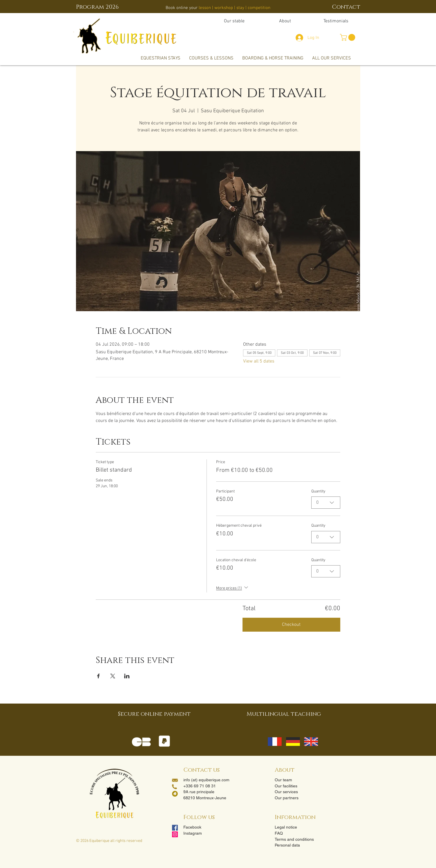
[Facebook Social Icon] (175, 828)
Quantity (318, 491)
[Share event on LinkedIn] (127, 676)
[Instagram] (175, 834)
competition (259, 8)
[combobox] (326, 503)
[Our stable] (234, 21)
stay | (241, 8)
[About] (285, 21)
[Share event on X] (113, 676)
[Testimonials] (336, 21)
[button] (348, 37)
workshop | (225, 8)
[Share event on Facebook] (98, 676)
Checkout (291, 625)
